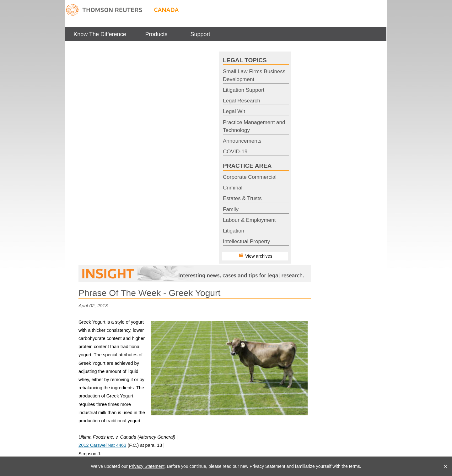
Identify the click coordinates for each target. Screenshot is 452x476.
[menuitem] (100, 34)
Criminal (233, 188)
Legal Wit (234, 111)
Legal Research (242, 101)
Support (200, 34)
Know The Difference (100, 34)
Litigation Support (244, 90)
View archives (259, 256)
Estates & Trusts (242, 198)
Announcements (242, 141)
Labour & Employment (249, 220)
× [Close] (445, 466)
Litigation (234, 231)
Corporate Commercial (250, 177)
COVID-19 (235, 152)
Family (231, 209)
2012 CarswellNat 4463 (102, 445)
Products (156, 34)
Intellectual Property (246, 241)
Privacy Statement (147, 466)
